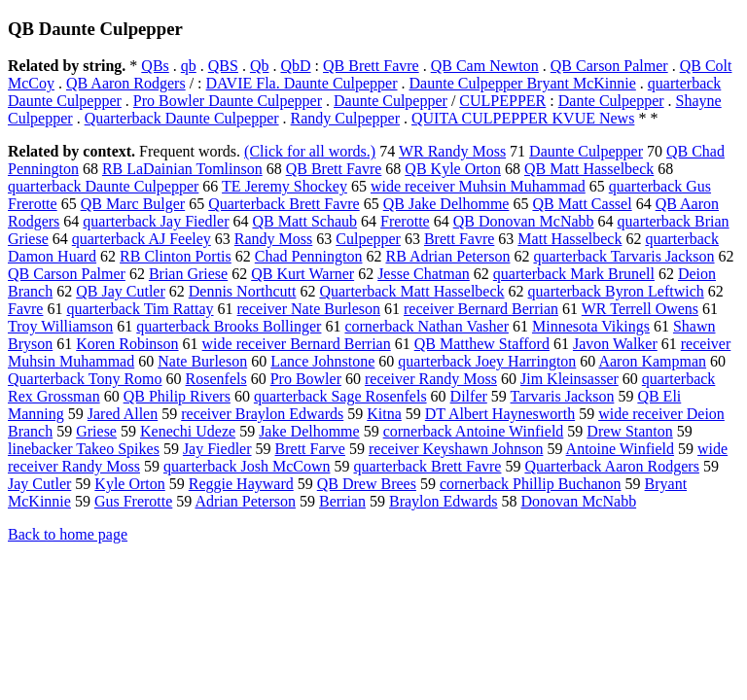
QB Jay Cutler (121, 291)
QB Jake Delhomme (446, 204)
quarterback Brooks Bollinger (229, 326)
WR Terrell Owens (640, 309)
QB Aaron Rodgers (126, 83)
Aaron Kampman (652, 361)
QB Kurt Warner (302, 274)
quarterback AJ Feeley (142, 239)
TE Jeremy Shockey (285, 186)
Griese (96, 431)
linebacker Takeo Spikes (84, 449)
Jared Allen (123, 414)
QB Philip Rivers (177, 396)
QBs (155, 66)
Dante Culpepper (611, 101)
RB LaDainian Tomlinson (182, 169)
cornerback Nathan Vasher (427, 326)
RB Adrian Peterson (447, 256)
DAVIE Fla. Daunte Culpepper (302, 83)
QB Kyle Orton (453, 169)
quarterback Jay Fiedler (156, 221)
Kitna (384, 414)
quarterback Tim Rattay (140, 309)
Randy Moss (273, 239)
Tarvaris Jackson (563, 396)
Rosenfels (216, 379)
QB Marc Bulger (133, 204)
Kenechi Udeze (188, 431)
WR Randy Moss (452, 151)
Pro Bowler (306, 379)
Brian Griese (188, 274)
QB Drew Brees (367, 484)
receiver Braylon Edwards (262, 414)
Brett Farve (310, 449)
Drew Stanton (629, 431)
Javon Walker (615, 344)
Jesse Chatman (424, 274)
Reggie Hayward (241, 484)
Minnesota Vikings (591, 326)
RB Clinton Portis (176, 256)
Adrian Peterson (245, 501)
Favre (25, 309)
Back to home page (68, 534)
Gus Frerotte (133, 501)
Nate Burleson (202, 361)
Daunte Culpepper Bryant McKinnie (523, 83)
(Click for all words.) (310, 151)
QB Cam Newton (485, 66)
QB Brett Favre (371, 66)
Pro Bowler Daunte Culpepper (228, 101)
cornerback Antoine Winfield (474, 431)
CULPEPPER (502, 101)
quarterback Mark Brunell (574, 274)
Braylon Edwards (444, 501)
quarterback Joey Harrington (487, 361)
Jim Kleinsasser (569, 379)
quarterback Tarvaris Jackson (623, 256)
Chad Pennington (309, 256)
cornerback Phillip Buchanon (531, 484)
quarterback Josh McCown (247, 466)
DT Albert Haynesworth (500, 414)
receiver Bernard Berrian (481, 309)
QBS (223, 66)
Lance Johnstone (322, 361)
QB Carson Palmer (609, 66)
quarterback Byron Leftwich (616, 291)
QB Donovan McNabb (524, 221)
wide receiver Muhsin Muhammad (478, 186)
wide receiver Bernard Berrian (297, 344)
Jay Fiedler (217, 449)
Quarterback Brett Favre (284, 204)
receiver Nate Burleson (309, 309)
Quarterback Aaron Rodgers (612, 466)
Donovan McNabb (578, 501)
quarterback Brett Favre (427, 466)
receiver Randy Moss (431, 379)
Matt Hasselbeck (569, 239)
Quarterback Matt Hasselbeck (411, 291)
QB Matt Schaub (304, 221)
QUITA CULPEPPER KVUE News (523, 118)
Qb (260, 66)
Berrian (342, 501)
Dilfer (469, 396)
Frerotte (405, 221)
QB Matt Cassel (582, 204)
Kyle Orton (129, 484)
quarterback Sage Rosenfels (340, 396)
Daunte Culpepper (391, 101)
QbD (295, 66)
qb (189, 66)
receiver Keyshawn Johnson (456, 449)
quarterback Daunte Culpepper (103, 186)
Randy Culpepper (345, 118)
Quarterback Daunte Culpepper (182, 118)
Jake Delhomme (309, 431)
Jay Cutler (39, 484)
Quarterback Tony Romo (85, 379)
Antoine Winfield (620, 449)
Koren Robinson (127, 344)
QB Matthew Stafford (482, 344)
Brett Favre (459, 239)
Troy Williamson (60, 326)
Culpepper (368, 239)
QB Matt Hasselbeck (589, 169)
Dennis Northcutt (243, 291)
